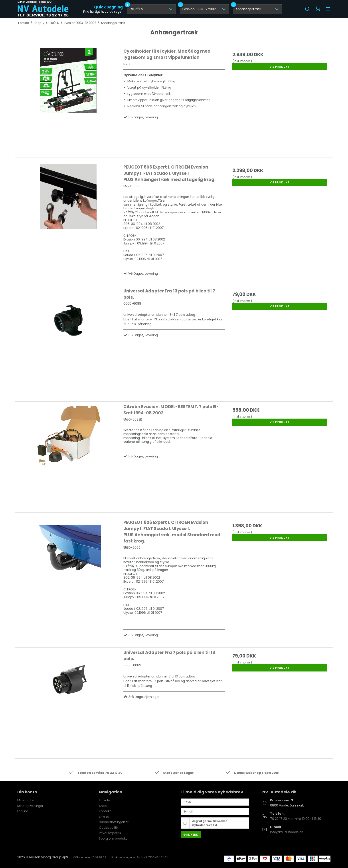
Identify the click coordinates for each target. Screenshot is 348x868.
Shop (103, 806)
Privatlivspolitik (110, 833)
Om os (104, 817)
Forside (104, 800)
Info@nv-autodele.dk (287, 832)
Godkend (191, 835)
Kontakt (105, 811)
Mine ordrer (26, 800)
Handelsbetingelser (114, 822)
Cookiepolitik (109, 828)
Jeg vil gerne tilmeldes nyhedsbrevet (210, 823)
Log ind (23, 811)
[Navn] (215, 802)
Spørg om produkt (113, 838)
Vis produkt (280, 67)
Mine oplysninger (30, 806)
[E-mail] (215, 811)
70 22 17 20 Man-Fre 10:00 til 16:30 (296, 819)
